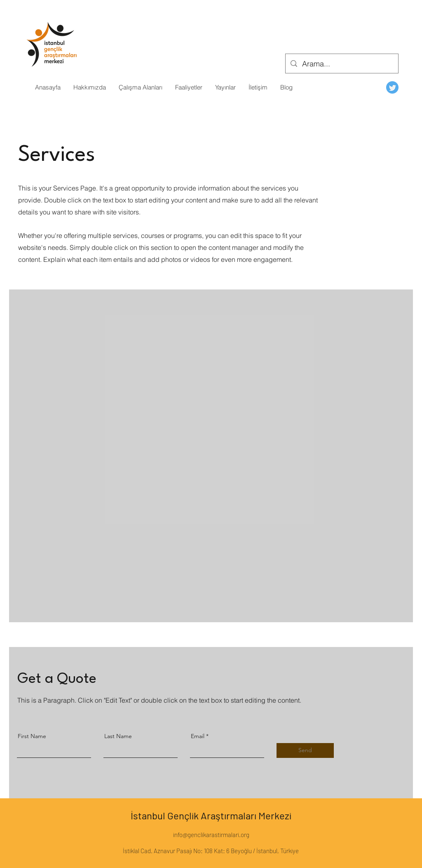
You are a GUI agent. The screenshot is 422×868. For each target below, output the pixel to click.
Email (198, 736)
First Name (32, 736)
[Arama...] (341, 64)
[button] (89, 87)
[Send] (305, 750)
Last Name (118, 736)
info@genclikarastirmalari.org (211, 835)
